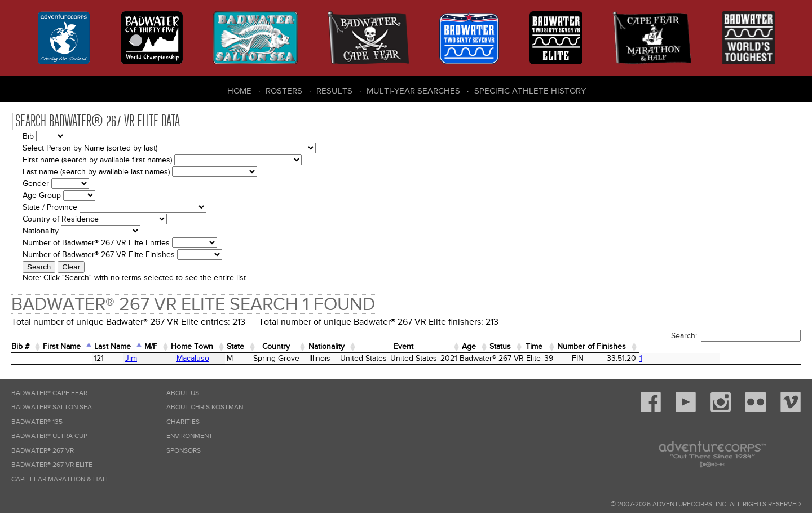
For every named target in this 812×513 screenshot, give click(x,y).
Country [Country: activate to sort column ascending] (345, 346)
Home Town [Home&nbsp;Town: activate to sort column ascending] (240, 346)
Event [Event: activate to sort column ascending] (505, 346)
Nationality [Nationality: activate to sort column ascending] (408, 346)
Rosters (284, 91)
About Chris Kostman (205, 407)
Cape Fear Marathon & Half (61, 479)
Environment (189, 436)
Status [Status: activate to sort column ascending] (627, 346)
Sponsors (184, 451)
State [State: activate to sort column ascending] (294, 346)
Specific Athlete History (530, 91)
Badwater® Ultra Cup (49, 436)
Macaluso (133, 358)
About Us (183, 393)
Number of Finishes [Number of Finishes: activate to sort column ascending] (742, 346)
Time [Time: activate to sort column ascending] (670, 346)
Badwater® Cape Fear (49, 393)
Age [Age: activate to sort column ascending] (588, 346)
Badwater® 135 (37, 422)
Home (239, 91)
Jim (58, 358)
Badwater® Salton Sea (52, 407)
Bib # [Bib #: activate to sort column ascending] (24, 346)
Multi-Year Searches (413, 91)
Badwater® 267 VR (43, 451)
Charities (183, 422)
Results (334, 91)
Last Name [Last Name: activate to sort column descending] (140, 346)
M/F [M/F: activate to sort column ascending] (188, 346)
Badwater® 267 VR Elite (52, 465)
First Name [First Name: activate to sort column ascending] (76, 346)
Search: (736, 336)
